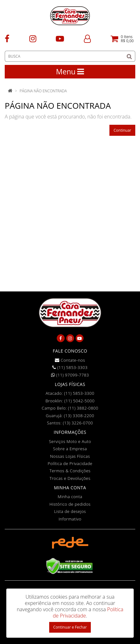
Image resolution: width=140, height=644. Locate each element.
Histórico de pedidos (70, 504)
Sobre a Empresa (70, 449)
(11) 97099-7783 (70, 375)
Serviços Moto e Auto (70, 441)
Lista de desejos (70, 511)
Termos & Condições (70, 471)
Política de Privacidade (70, 463)
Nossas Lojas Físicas (70, 456)
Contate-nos (70, 360)
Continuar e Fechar (70, 627)
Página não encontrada (43, 91)
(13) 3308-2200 (79, 416)
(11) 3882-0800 (83, 408)
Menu (70, 72)
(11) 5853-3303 (70, 367)
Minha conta (70, 497)
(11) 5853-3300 (79, 393)
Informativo (70, 519)
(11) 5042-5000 (79, 401)
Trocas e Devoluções (70, 478)
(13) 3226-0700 (78, 423)
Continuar (122, 130)
